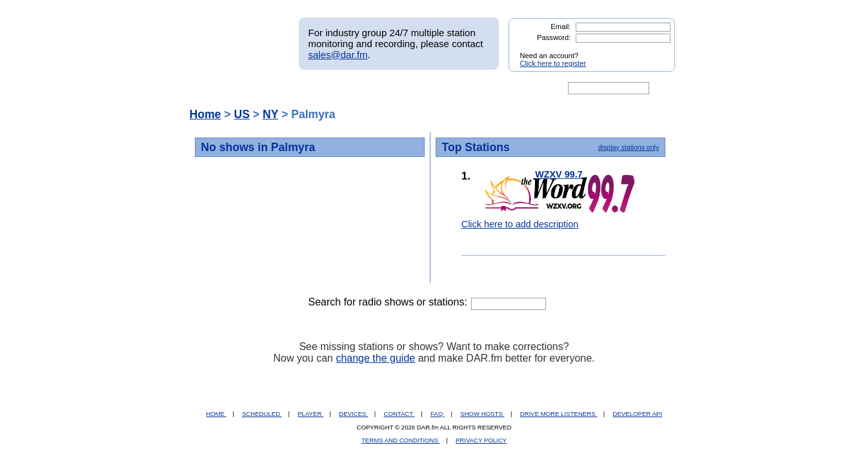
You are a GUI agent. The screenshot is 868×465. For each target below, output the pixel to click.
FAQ (438, 414)
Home (206, 114)
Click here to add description (520, 224)
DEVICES (353, 414)
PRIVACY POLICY (481, 440)
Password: (554, 37)
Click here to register (553, 63)
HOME (216, 414)
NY (270, 114)
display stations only (629, 147)
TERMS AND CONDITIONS (401, 440)
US (241, 114)
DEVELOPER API (638, 414)
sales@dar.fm (338, 55)
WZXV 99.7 (559, 174)
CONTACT (399, 414)
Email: (560, 26)
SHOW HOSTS (482, 414)
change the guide (375, 358)
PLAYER (310, 414)
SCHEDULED (262, 414)
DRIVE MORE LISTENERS (559, 414)
